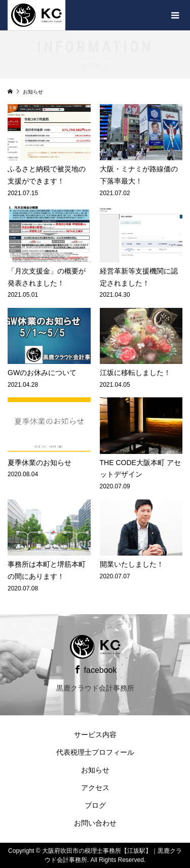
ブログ (95, 805)
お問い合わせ (95, 823)
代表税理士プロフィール (95, 752)
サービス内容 (95, 735)
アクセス (95, 788)
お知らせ (95, 770)
